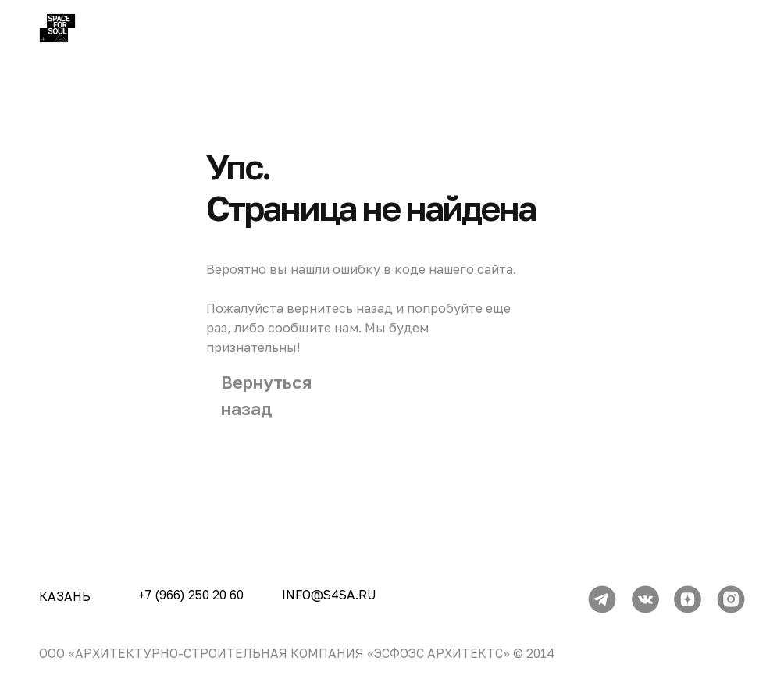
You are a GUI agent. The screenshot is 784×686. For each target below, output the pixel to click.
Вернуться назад (266, 395)
